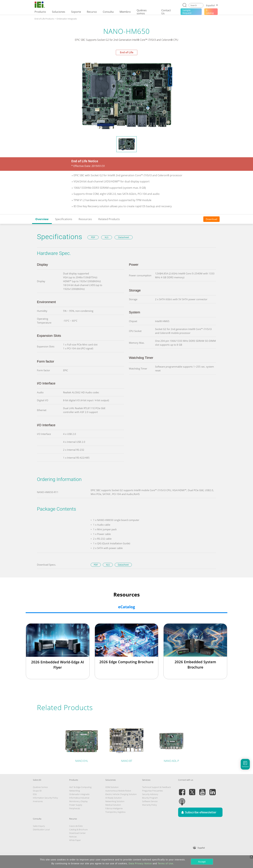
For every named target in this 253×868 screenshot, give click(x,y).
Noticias (73, 837)
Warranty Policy (149, 805)
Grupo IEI (37, 791)
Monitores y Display (78, 801)
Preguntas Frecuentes (152, 791)
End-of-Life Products (44, 19)
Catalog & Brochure (78, 829)
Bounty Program (150, 798)
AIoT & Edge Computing (80, 787)
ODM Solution (112, 787)
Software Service (150, 801)
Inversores (38, 801)
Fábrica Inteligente (114, 808)
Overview (42, 219)
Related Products (109, 219)
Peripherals (75, 808)
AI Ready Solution (114, 798)
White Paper (75, 840)
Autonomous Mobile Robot (118, 791)
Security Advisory (150, 794)
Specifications (64, 219)
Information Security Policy (45, 798)
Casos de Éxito (76, 826)
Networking (75, 791)
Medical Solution (113, 805)
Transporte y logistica (115, 812)
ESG (35, 794)
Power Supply (76, 805)
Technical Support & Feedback (156, 787)
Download (211, 219)
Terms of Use (165, 863)
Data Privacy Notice (140, 863)
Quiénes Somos (40, 787)
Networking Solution (115, 801)
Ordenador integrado (67, 19)
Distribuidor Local (41, 829)
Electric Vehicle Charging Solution (121, 794)
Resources (85, 219)
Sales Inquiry (39, 826)
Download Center (77, 833)
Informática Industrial (79, 798)
